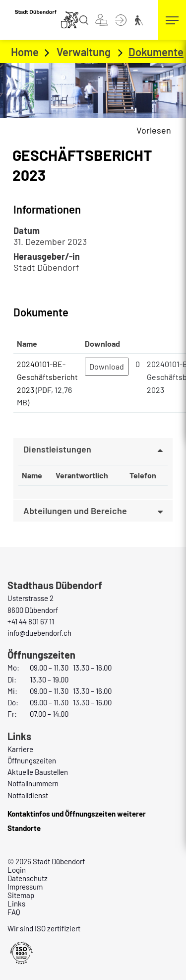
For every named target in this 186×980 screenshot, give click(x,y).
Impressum (25, 887)
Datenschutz (28, 878)
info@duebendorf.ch (39, 633)
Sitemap (21, 895)
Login (17, 870)
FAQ (14, 912)
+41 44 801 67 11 (31, 621)
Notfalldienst (28, 795)
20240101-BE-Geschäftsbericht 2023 (47, 377)
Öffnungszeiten (32, 760)
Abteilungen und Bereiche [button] (75, 511)
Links (16, 904)
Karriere (20, 749)
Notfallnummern (33, 783)
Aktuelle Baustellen (38, 772)
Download (107, 366)
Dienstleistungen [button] (57, 449)
